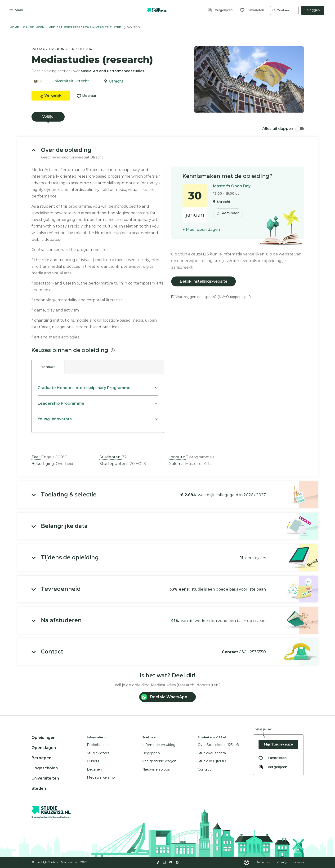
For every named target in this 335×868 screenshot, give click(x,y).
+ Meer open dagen (201, 230)
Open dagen (44, 748)
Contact (204, 769)
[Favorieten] (252, 10)
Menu (20, 10)
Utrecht (116, 81)
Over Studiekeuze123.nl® (218, 745)
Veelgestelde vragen (159, 761)
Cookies (299, 862)
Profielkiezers (98, 745)
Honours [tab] (48, 367)
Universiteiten (45, 778)
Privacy (282, 862)
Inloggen (313, 10)
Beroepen (41, 758)
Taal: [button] (36, 457)
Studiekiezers (98, 753)
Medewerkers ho (101, 777)
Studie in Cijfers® (212, 761)
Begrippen (151, 753)
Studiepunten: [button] (114, 464)
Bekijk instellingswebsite (203, 281)
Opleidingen (34, 27)
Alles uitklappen (283, 129)
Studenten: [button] (111, 457)
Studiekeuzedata (212, 753)
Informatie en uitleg (159, 745)
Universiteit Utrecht (70, 81)
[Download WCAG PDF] (246, 862)
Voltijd (48, 117)
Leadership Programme (61, 403)
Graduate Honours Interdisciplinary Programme (84, 388)
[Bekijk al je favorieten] (273, 758)
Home (14, 27)
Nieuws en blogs (156, 769)
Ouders (93, 761)
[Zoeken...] (284, 10)
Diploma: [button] (176, 464)
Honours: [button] (177, 457)
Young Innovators (55, 419)
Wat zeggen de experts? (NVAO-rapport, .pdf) (211, 297)
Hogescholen (45, 768)
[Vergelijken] (220, 10)
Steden (39, 788)
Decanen (94, 769)
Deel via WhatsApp (164, 697)
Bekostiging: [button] (44, 464)
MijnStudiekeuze (278, 744)
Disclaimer (263, 862)
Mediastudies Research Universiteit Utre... (86, 27)
